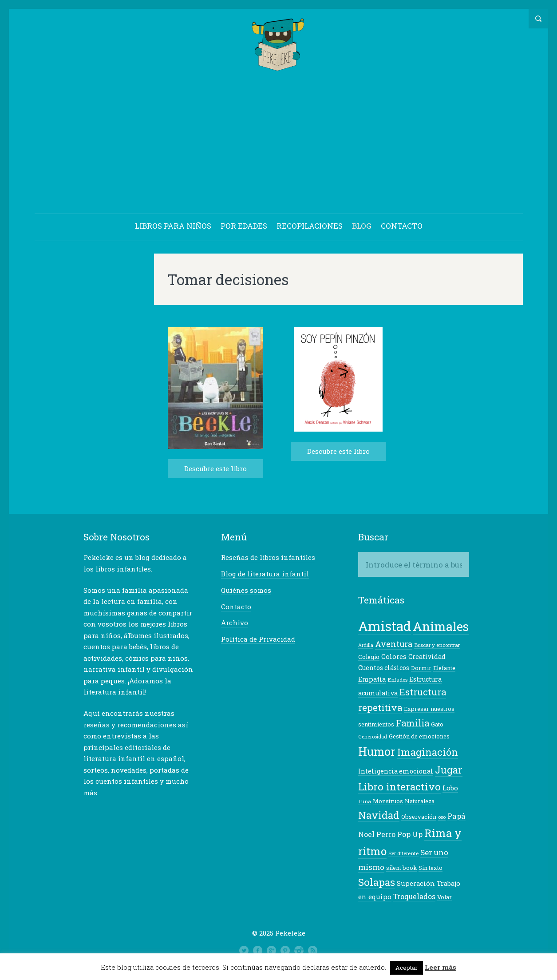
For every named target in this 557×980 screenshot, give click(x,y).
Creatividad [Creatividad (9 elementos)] (427, 657)
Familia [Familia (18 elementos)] (413, 723)
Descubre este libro (215, 468)
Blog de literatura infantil (265, 574)
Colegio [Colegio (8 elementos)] (369, 657)
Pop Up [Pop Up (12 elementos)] (410, 834)
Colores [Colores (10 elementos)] (394, 657)
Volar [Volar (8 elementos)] (444, 897)
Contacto (236, 607)
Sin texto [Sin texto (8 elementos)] (431, 868)
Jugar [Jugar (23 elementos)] (449, 770)
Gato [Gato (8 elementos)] (437, 724)
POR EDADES (244, 226)
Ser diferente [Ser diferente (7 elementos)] (403, 853)
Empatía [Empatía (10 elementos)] (372, 679)
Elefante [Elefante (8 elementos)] (444, 668)
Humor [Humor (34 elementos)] (377, 751)
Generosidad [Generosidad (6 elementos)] (373, 737)
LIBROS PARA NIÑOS (173, 226)
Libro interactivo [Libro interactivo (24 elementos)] (399, 786)
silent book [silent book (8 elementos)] (401, 868)
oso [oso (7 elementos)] (442, 817)
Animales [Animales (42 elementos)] (441, 626)
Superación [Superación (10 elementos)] (416, 883)
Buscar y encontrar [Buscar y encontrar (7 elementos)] (437, 645)
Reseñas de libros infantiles (268, 557)
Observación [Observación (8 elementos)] (419, 817)
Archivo (235, 623)
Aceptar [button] (407, 968)
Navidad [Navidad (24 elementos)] (379, 815)
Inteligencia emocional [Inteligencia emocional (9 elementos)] (396, 771)
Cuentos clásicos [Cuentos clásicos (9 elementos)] (384, 668)
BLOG (362, 226)
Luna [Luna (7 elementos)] (365, 801)
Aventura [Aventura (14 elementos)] (394, 644)
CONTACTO (402, 226)
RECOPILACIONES (310, 226)
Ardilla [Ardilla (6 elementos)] (366, 645)
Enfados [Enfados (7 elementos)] (397, 680)
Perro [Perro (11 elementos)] (386, 834)
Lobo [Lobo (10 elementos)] (450, 788)
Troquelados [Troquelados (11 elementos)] (414, 897)
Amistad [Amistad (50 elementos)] (385, 626)
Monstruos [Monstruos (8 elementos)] (388, 801)
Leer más (440, 967)
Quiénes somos (246, 590)
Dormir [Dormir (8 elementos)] (421, 668)
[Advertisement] (279, 144)
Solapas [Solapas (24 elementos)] (377, 882)
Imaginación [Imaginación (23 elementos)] (428, 752)
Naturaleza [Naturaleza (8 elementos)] (420, 801)
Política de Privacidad (258, 639)
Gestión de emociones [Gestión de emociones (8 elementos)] (419, 736)
